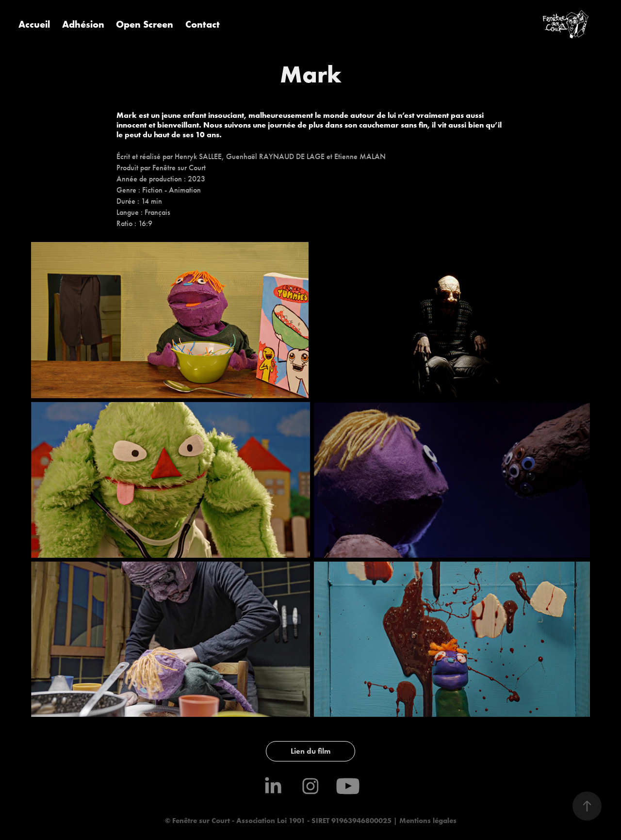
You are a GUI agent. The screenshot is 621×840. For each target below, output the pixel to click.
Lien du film (310, 751)
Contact (203, 24)
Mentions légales (427, 820)
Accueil (34, 24)
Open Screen (145, 24)
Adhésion (83, 24)
